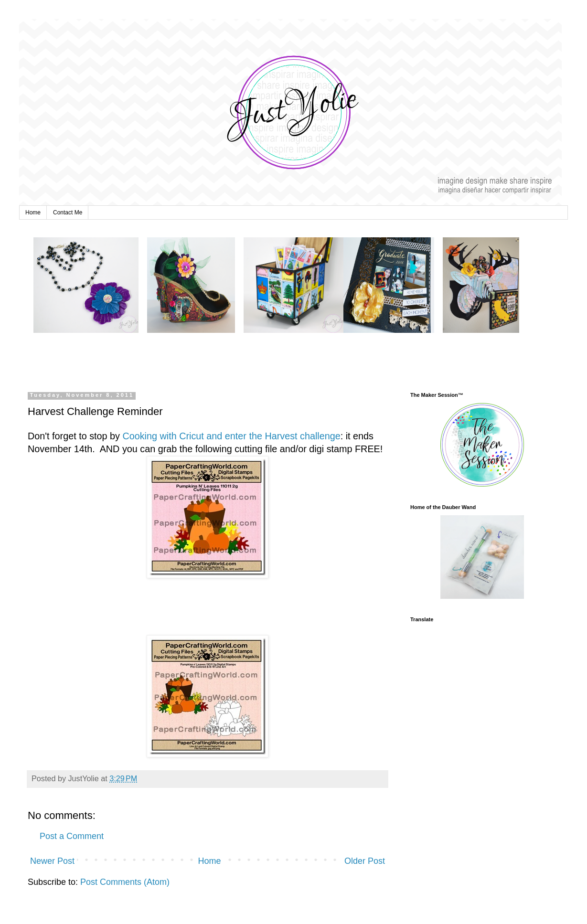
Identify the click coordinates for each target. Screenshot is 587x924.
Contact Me (68, 212)
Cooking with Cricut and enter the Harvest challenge (231, 436)
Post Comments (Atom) (125, 882)
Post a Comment (72, 836)
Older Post (365, 861)
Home (33, 212)
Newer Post (52, 861)
